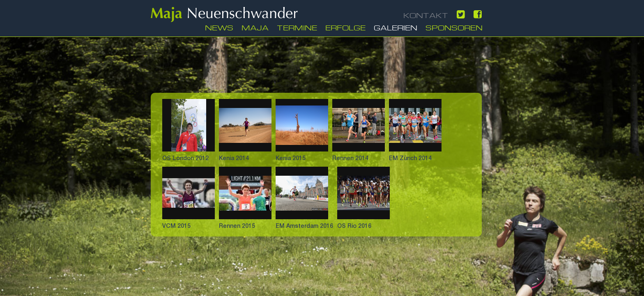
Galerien (396, 27)
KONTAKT (426, 15)
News (219, 27)
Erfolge (345, 27)
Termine (297, 27)
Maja (255, 27)
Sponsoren (454, 27)
